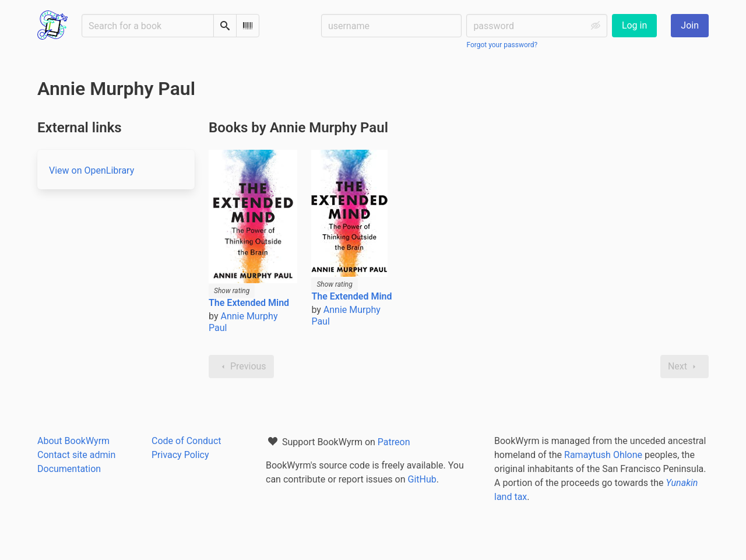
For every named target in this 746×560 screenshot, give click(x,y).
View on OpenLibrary (92, 170)
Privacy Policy (180, 455)
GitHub (422, 479)
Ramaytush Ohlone (603, 455)
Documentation (69, 469)
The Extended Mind (249, 303)
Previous (241, 367)
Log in (634, 25)
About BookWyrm (73, 441)
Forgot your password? (502, 45)
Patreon (394, 442)
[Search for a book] (148, 26)
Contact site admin (76, 455)
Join (690, 25)
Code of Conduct (186, 441)
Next (685, 367)
